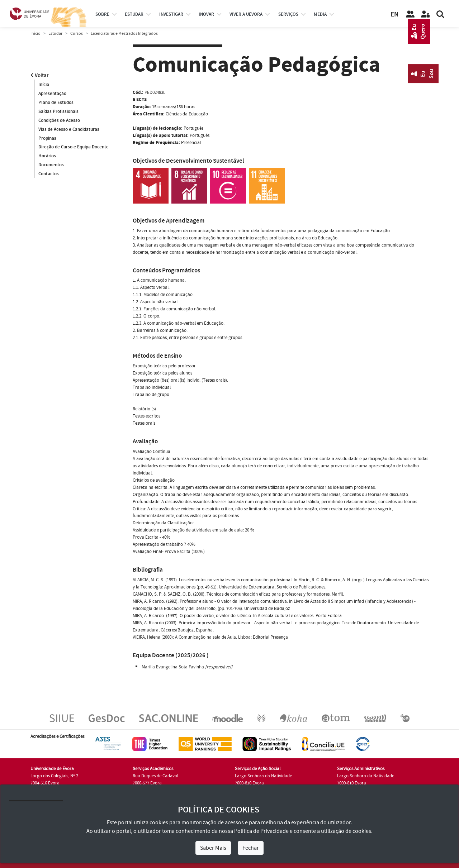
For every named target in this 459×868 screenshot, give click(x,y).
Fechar (251, 848)
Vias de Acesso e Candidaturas (69, 129)
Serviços (288, 14)
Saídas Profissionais (58, 111)
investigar (171, 14)
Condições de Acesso (59, 120)
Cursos (77, 34)
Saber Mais (213, 848)
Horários (47, 156)
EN (394, 15)
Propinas (47, 138)
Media (320, 14)
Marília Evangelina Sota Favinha (173, 667)
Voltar (40, 75)
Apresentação (52, 94)
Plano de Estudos (56, 102)
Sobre (102, 14)
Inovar (206, 14)
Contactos (49, 174)
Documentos (51, 165)
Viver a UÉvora (246, 14)
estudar (134, 14)
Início (36, 34)
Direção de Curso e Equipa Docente (74, 147)
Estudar (55, 34)
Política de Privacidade (261, 831)
